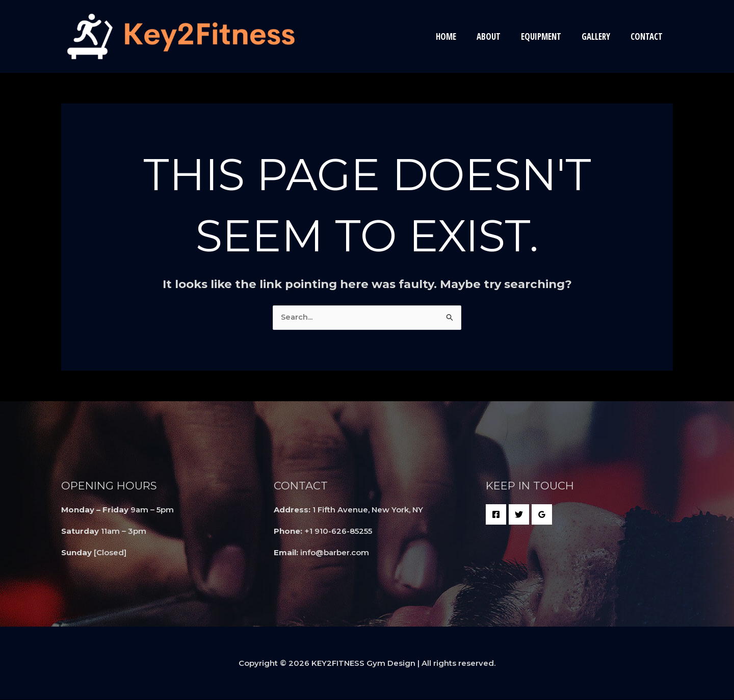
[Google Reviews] (542, 515)
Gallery (600, 36)
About (499, 36)
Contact (648, 36)
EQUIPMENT (549, 36)
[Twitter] (519, 515)
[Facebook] (496, 515)
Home (460, 36)
